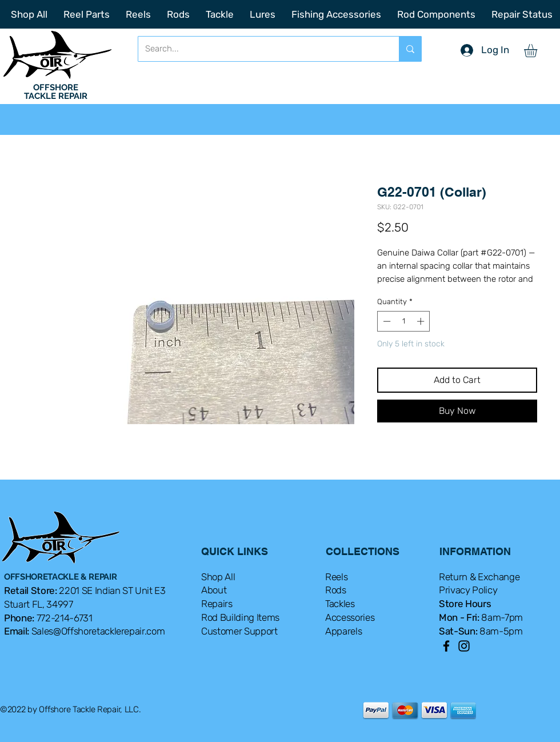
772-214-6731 (65, 618)
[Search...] (260, 49)
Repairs (217, 604)
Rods (336, 590)
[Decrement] (386, 321)
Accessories (350, 617)
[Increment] (422, 321)
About (214, 590)
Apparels (343, 631)
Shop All (218, 577)
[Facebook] (446, 646)
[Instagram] (464, 646)
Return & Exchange (479, 577)
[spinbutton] (404, 321)
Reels (336, 577)
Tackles (340, 604)
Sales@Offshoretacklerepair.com (98, 631)
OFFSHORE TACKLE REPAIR (56, 92)
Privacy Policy (468, 590)
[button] (538, 51)
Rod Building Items (240, 617)
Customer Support (239, 631)
